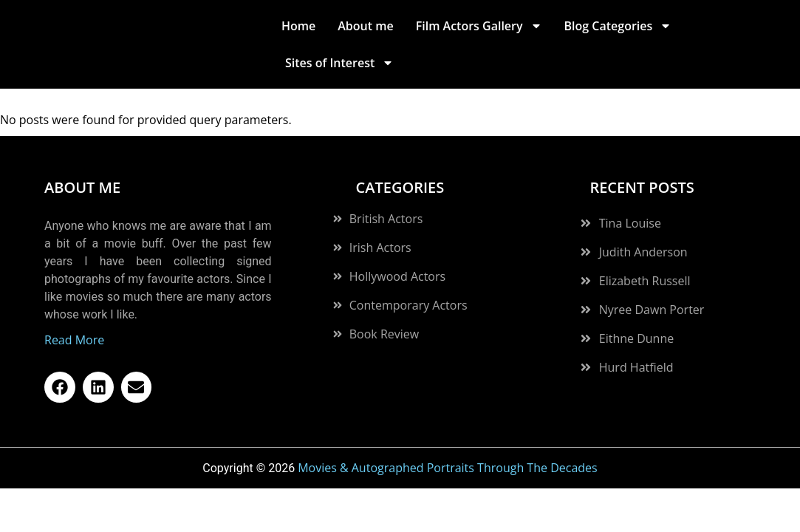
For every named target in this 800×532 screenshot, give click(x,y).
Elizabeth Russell (645, 256)
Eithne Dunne (636, 314)
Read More (74, 316)
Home (298, 26)
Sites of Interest (339, 63)
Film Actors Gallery (479, 26)
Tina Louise (630, 199)
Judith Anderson (643, 228)
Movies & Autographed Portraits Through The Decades (448, 443)
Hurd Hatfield (636, 343)
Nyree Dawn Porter (652, 285)
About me (365, 26)
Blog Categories (618, 26)
